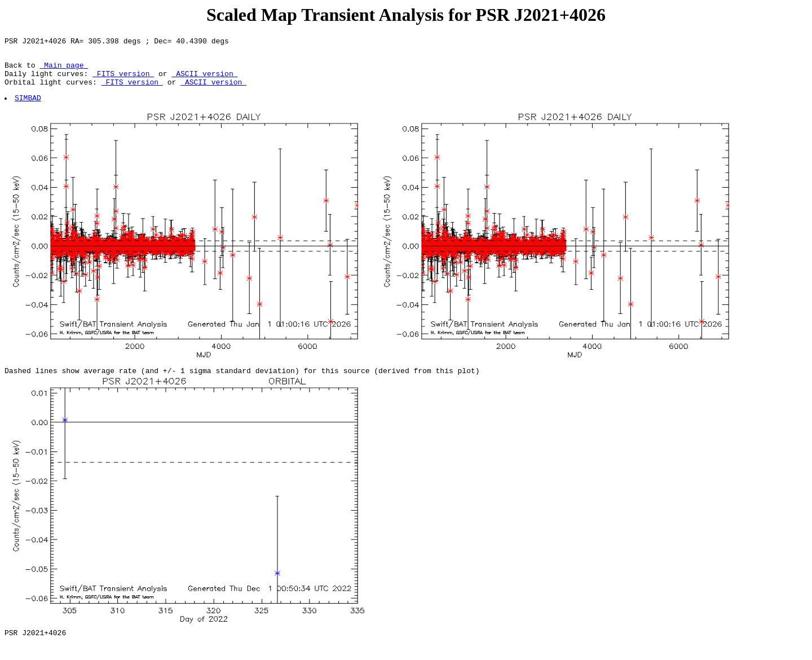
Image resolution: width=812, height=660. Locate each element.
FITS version (123, 80)
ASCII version (204, 80)
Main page (64, 70)
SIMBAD (28, 108)
